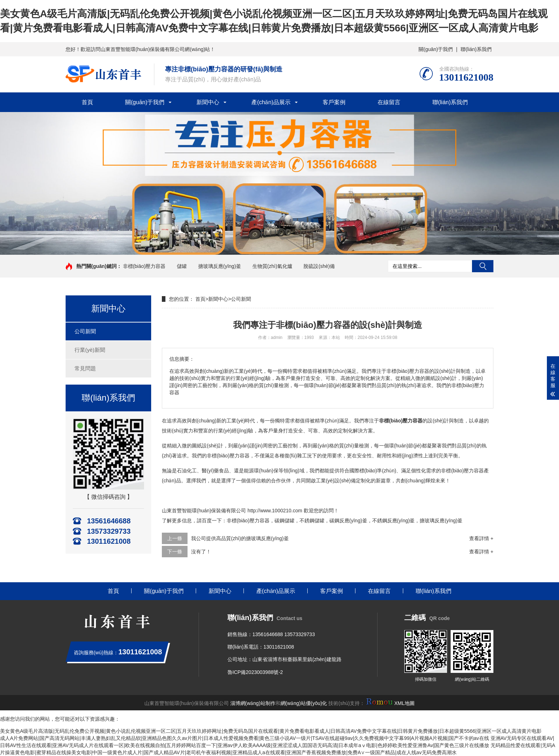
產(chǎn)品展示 (271, 102)
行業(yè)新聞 (90, 350)
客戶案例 (334, 102)
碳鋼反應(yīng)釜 (348, 521)
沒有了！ (201, 552)
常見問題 (85, 368)
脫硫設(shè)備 (319, 266)
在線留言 (389, 102)
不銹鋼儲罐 (312, 521)
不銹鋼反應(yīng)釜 (394, 521)
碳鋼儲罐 (284, 521)
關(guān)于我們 (436, 49)
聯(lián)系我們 (476, 49)
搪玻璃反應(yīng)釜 (220, 266)
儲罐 (182, 266)
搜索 (483, 266)
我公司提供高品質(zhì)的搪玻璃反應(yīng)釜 (240, 538)
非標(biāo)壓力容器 (144, 266)
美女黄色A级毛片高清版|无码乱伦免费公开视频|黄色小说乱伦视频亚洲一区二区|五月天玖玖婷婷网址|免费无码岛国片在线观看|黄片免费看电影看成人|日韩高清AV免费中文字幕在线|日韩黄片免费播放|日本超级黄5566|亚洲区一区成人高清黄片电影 (271, 731)
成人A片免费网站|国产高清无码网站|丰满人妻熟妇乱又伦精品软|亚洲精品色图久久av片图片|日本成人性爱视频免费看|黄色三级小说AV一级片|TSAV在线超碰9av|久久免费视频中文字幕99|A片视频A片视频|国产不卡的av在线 (245, 738)
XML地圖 (404, 703)
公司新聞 (85, 331)
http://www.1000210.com (275, 511)
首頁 (87, 102)
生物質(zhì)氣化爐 (272, 266)
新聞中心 (208, 102)
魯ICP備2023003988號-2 (255, 672)
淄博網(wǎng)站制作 (253, 703)
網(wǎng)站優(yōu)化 (304, 703)
